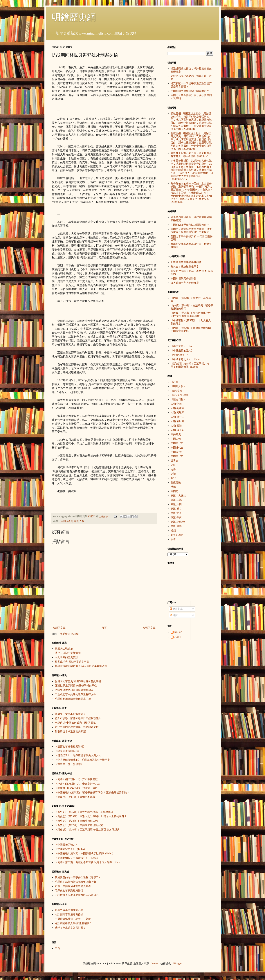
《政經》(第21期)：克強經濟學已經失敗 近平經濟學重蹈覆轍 (191, 314)
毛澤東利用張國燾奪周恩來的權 (73, 699)
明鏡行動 (176, 482)
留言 (174, 615)
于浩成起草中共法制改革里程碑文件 (75, 694)
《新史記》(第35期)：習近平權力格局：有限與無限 (84, 812)
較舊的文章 (149, 628)
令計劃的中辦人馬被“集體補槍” (73, 923)
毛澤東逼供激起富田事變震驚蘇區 (74, 690)
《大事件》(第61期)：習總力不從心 (75, 797)
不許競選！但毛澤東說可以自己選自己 (77, 895)
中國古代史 (177, 443)
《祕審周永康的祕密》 (68, 751)
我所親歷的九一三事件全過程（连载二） (78, 877)
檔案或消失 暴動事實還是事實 (72, 662)
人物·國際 (176, 426)
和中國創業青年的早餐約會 (186, 262)
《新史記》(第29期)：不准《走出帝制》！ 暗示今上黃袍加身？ (91, 816)
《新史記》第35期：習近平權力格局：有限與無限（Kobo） (190, 365)
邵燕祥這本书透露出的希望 (70, 732)
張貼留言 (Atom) (69, 634)
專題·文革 (176, 513)
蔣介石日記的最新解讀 (68, 653)
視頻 (173, 531)
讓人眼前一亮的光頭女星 (185, 283)
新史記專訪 (177, 535)
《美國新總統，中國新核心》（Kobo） (77, 858)
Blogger (177, 964)
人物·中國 (176, 404)
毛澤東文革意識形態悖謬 (69, 891)
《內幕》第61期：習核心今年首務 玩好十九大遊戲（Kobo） (89, 862)
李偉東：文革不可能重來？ (70, 714)
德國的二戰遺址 (64, 649)
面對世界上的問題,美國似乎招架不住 (76, 686)
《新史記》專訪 (180, 395)
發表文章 (176, 609)
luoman (155, 964)
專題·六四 (176, 504)
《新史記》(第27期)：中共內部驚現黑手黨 (79, 825)
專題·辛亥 (176, 518)
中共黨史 (176, 434)
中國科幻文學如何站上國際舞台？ (190, 91)
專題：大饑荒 (178, 496)
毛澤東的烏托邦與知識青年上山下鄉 (75, 882)
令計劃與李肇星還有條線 (69, 915)
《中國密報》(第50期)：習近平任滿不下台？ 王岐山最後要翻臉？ (92, 793)
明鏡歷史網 (74, 17)
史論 (173, 474)
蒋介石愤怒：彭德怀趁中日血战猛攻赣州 (78, 718)
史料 (173, 465)
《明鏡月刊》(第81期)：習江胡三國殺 (76, 788)
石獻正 (178, 637)
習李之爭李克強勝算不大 (69, 910)
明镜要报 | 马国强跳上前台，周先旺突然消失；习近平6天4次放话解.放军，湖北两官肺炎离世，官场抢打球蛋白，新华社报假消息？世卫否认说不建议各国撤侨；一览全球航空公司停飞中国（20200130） (191, 141)
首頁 (104, 628)
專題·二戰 (79, 521)
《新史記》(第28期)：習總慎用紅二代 (76, 821)
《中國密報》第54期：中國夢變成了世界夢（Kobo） (85, 854)
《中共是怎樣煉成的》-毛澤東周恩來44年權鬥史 (82, 760)
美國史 (174, 491)
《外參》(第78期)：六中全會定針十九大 (78, 784)
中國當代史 (177, 456)
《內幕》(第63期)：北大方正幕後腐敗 (76, 779)
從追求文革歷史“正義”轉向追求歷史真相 (78, 681)
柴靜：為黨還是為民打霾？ (70, 928)
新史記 (178, 632)
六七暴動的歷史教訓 (66, 657)
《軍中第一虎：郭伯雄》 (69, 764)
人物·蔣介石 (177, 430)
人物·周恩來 (177, 412)
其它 (173, 478)
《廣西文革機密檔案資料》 (70, 747)
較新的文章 (59, 628)
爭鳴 (173, 487)
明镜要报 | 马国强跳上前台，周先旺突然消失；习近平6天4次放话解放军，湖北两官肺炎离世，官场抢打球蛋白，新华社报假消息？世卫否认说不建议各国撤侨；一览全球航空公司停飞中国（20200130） (191, 121)
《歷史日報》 (178, 399)
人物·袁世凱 (177, 421)
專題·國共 (176, 526)
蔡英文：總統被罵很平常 (185, 267)
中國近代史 (177, 448)
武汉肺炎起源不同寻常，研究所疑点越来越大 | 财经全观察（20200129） (191, 155)
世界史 (174, 461)
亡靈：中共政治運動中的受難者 (73, 886)
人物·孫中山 (177, 417)
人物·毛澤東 (177, 408)
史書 (173, 469)
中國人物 (176, 439)
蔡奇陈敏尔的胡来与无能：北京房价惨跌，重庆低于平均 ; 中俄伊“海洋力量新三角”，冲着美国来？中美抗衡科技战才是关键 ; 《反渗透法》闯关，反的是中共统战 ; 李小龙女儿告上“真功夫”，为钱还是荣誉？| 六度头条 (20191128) (192, 193)
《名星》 (176, 382)
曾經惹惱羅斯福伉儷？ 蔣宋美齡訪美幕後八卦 (81, 666)
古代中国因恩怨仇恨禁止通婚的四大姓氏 (78, 727)
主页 (57, 948)
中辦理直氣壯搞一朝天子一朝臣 (73, 919)
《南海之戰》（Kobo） (184, 346)
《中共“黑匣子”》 (181, 355)
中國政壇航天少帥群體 (183, 279)
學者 (173, 539)
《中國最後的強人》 (66, 845)
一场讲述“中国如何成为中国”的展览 (75, 723)
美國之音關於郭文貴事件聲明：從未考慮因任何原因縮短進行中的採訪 (191, 231)
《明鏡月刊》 (178, 386)
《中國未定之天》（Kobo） (71, 849)
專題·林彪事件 (179, 522)
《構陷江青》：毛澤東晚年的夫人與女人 (78, 755)
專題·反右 (176, 509)
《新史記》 (177, 391)
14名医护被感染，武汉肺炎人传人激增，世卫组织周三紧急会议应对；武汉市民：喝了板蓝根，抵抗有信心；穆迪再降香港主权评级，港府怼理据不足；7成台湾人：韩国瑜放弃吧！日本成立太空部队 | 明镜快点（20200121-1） (192, 170)
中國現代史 (67, 521)
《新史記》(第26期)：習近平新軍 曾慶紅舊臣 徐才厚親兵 (87, 830)
